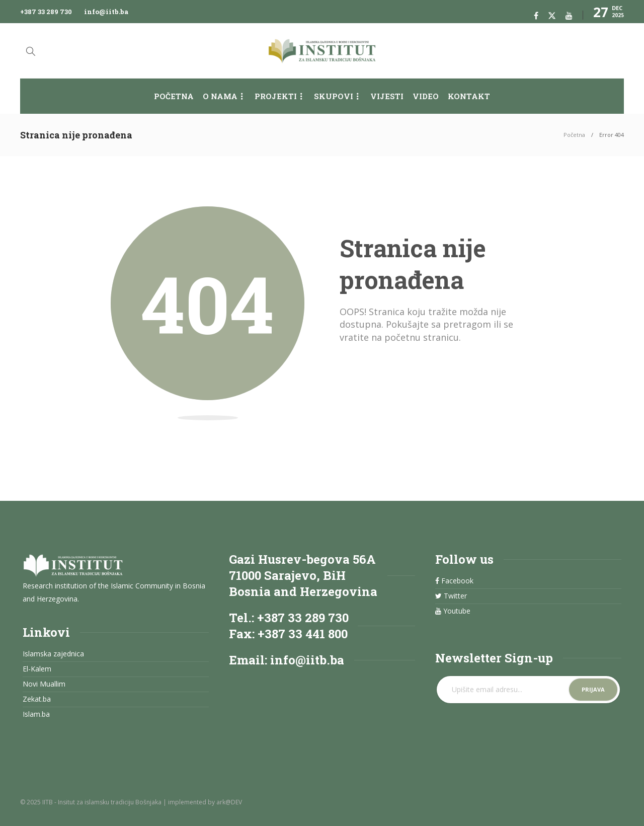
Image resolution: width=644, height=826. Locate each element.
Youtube (453, 611)
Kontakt (469, 96)
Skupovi (334, 96)
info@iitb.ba (106, 12)
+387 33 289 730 (46, 12)
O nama (220, 96)
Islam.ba (36, 714)
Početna (174, 96)
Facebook (454, 581)
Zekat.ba (37, 699)
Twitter (451, 596)
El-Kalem (37, 669)
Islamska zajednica (53, 654)
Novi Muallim (44, 684)
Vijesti (387, 96)
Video (426, 96)
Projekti (276, 96)
